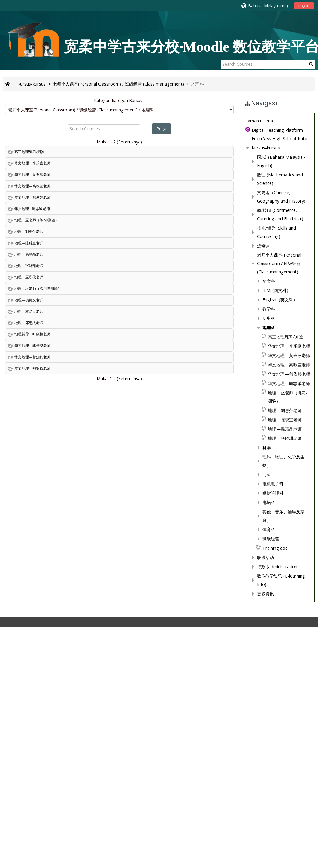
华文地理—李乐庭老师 (32, 163)
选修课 (31, 514)
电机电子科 (40, 735)
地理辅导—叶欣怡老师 (32, 334)
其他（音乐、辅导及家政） (55, 763)
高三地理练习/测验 (29, 152)
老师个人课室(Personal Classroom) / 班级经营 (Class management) (53, 531)
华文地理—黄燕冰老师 (32, 174)
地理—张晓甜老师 (29, 266)
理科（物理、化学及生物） (55, 716)
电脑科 (36, 754)
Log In (304, 6)
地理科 (36, 595)
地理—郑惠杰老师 (29, 323)
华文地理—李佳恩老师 (32, 345)
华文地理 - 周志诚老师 (32, 209)
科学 (34, 707)
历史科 (36, 586)
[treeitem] (53, 414)
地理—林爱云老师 (29, 311)
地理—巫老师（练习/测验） (37, 220)
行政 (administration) (45, 809)
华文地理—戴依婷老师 (32, 197)
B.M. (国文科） (44, 558)
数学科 (36, 577)
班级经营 (38, 781)
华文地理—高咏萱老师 (32, 186)
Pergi (164, 129)
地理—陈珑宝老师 (29, 243)
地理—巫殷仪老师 (29, 277)
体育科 (36, 772)
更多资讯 (33, 828)
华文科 (36, 549)
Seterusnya (132, 142)
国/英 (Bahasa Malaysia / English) (57, 450)
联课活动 (33, 800)
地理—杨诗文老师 (29, 300)
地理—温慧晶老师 (29, 254)
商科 (34, 726)
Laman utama (26, 414)
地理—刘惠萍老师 (29, 231)
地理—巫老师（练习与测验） (38, 288)
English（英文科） (47, 568)
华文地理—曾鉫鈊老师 (32, 357)
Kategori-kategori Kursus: (121, 100)
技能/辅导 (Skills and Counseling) (56, 504)
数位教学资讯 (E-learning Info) (54, 819)
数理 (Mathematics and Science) (56, 460)
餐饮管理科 (40, 744)
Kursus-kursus (33, 441)
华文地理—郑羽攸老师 (32, 368)
